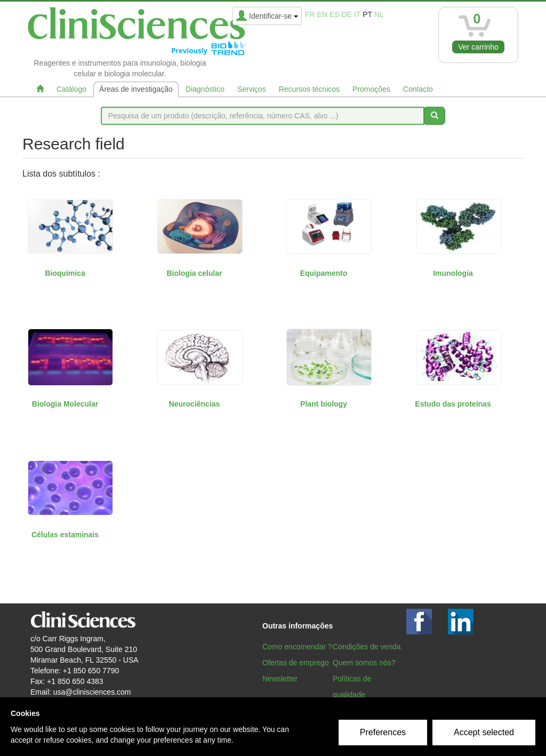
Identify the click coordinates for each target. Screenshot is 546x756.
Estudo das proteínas (453, 404)
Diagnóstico (205, 89)
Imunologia (453, 273)
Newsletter (280, 679)
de (347, 14)
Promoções (371, 89)
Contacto (418, 89)
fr (310, 14)
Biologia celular (194, 273)
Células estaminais (65, 535)
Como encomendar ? (297, 647)
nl (379, 14)
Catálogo (71, 89)
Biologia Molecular (65, 404)
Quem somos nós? (364, 663)
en (322, 14)
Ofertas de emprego (296, 663)
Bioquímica (65, 273)
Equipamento (324, 273)
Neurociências (195, 404)
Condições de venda (367, 647)
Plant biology (324, 404)
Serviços (252, 89)
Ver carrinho (478, 47)
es (335, 14)
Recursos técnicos (309, 89)
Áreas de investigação (136, 89)
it (357, 14)
